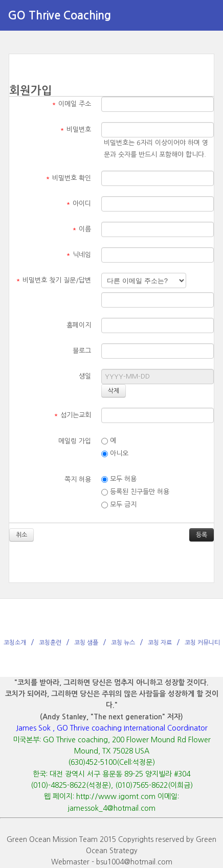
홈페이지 (79, 325)
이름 (82, 229)
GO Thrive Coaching (59, 15)
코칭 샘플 (86, 643)
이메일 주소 (71, 104)
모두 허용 (119, 479)
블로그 (82, 351)
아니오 (115, 454)
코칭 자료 (160, 643)
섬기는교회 (72, 415)
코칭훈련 (50, 643)
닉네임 (79, 255)
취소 (21, 535)
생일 (85, 376)
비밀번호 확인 (68, 178)
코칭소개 (15, 643)
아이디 (79, 204)
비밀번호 (75, 130)
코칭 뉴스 (123, 643)
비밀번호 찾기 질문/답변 (53, 280)
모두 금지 (119, 505)
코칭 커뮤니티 (202, 643)
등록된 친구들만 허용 (135, 492)
